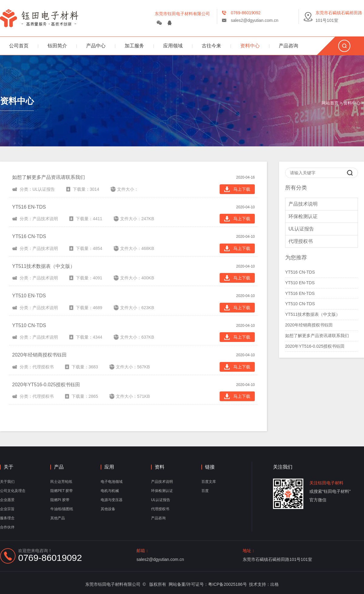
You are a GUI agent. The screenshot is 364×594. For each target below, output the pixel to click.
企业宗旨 (7, 509)
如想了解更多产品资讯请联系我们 (317, 336)
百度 (205, 491)
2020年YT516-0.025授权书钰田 (315, 346)
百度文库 (209, 482)
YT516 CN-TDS (300, 272)
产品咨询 (288, 46)
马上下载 (237, 189)
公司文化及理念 (13, 491)
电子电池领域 (112, 482)
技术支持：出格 (264, 584)
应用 (109, 467)
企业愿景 (7, 500)
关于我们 (7, 482)
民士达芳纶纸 (61, 482)
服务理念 (7, 518)
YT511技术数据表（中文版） (313, 314)
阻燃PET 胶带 (62, 491)
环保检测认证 (303, 216)
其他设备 (108, 509)
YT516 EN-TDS (300, 293)
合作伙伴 (7, 527)
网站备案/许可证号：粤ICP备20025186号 (208, 584)
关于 (8, 467)
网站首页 (330, 103)
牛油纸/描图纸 (62, 509)
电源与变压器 (112, 500)
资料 (160, 467)
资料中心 (250, 46)
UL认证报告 (301, 229)
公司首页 (19, 46)
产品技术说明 (303, 204)
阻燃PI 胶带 (60, 500)
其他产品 (58, 518)
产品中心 (96, 46)
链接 (210, 467)
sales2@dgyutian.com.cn (255, 20)
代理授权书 (301, 241)
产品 (59, 467)
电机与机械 (110, 491)
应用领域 (173, 46)
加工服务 (134, 46)
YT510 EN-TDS (300, 283)
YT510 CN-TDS (300, 304)
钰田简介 (57, 46)
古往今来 (211, 46)
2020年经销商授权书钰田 (309, 325)
